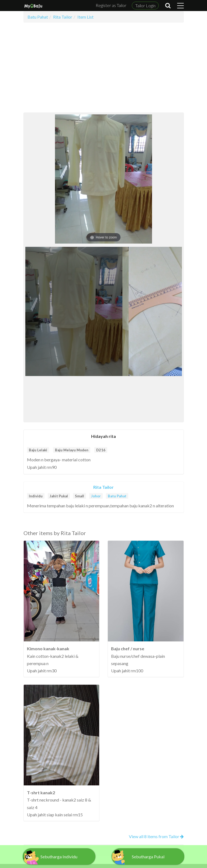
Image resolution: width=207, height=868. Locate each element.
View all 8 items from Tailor (156, 836)
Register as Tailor (111, 5)
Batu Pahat (117, 496)
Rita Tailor (103, 487)
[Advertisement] (104, 68)
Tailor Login (145, 6)
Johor (96, 496)
